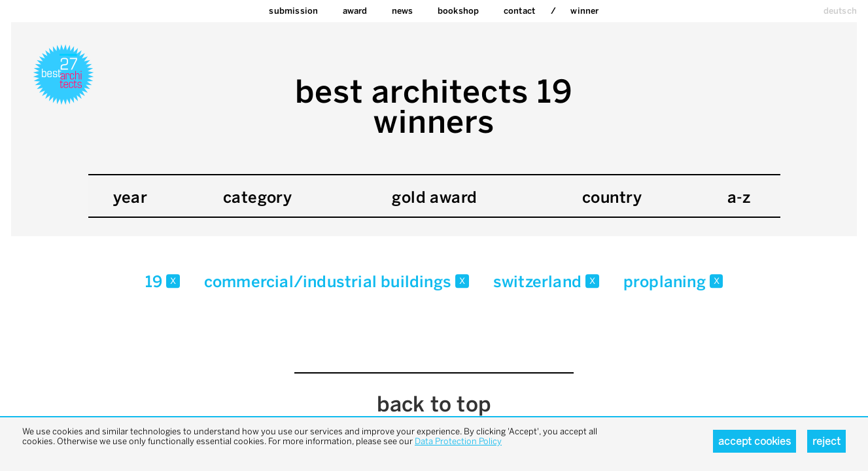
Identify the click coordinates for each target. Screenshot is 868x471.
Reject (826, 441)
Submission (293, 11)
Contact (519, 11)
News (403, 11)
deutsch (840, 11)
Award (355, 11)
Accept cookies (755, 441)
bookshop (459, 11)
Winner (584, 11)
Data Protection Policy (458, 441)
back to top (434, 404)
